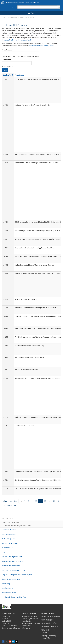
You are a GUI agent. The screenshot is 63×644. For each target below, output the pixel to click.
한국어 (53, 620)
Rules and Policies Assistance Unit (13, 570)
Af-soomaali (45, 627)
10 (36, 501)
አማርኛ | (52, 630)
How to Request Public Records (12, 561)
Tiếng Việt (45, 630)
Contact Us (6, 623)
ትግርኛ (44, 638)
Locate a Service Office (9, 626)
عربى (43, 623)
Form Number (7, 50)
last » (16, 505)
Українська (54, 627)
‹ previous (14, 501)
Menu (32, 13)
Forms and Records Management (41, 46)
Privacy (4, 552)
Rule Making (26, 628)
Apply (5, 70)
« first (5, 501)
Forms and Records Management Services (17, 526)
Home (3, 17)
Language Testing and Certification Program (17, 575)
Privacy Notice (26, 626)
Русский (57, 616)
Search (59, 7)
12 (45, 501)
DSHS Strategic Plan (9, 539)
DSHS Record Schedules (11, 522)
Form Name (6, 60)
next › (9, 505)
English (44, 616)
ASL (49, 638)
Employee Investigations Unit (12, 557)
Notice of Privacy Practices (31, 623)
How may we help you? (9, 7)
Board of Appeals (7, 548)
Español (50, 616)
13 (49, 501)
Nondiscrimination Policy (30, 616)
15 (58, 501)
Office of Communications (10, 543)
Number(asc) (8, 75)
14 (54, 501)
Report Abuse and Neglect (11, 628)
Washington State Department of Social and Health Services (22, 3)
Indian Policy (6, 584)
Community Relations (9, 530)
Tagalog (44, 636)
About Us (5, 619)
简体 (43, 620)
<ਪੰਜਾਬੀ (55, 623)
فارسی (44, 632)
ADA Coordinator (7, 588)
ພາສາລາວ (51, 636)
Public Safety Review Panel (11, 566)
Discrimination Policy (9, 593)
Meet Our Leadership (9, 534)
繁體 (48, 620)
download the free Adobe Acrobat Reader (17, 40)
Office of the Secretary (13, 17)
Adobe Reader (26, 621)
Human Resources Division (11, 579)
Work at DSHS (6, 621)
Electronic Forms (7, 518)
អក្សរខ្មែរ (49, 623)
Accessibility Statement (30, 619)
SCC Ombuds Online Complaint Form (14, 597)
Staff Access (6, 616)
